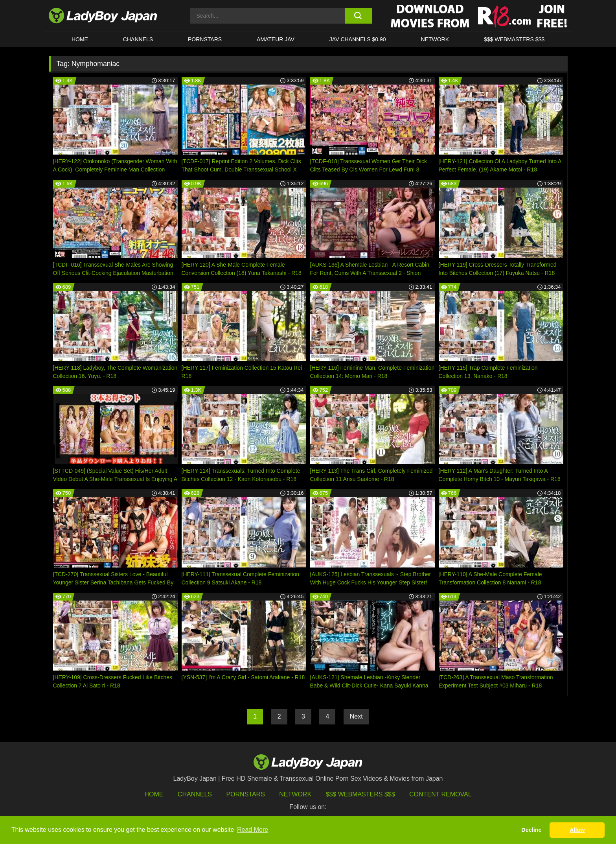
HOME (80, 39)
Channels (195, 794)
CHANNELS (138, 39)
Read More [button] (253, 830)
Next (356, 716)
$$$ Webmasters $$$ (360, 794)
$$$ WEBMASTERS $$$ (514, 39)
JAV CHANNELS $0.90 (358, 39)
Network (435, 39)
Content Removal (440, 794)
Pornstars (205, 39)
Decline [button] (531, 830)
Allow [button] (577, 830)
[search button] (358, 16)
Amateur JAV (276, 39)
